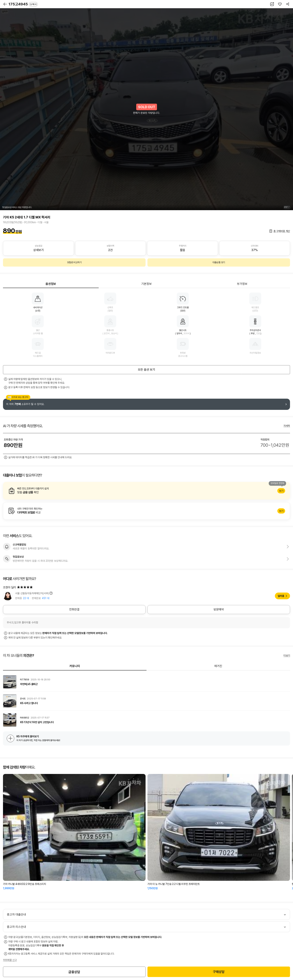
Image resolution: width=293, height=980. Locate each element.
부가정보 (242, 284)
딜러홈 (281, 596)
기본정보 (146, 284)
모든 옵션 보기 (146, 370)
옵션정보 (51, 284)
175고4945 (23, 4)
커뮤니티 (75, 666)
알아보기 (146, 491)
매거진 (218, 666)
